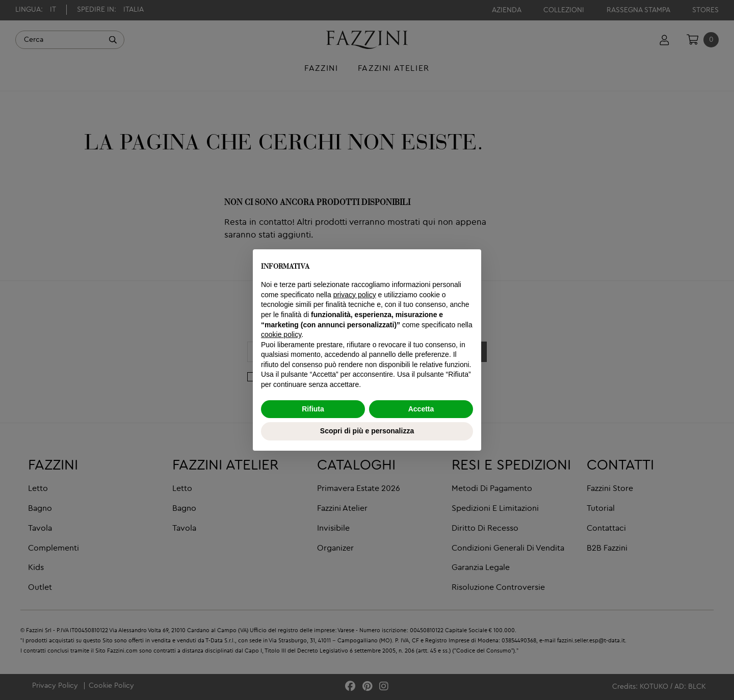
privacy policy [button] (355, 295)
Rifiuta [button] (313, 409)
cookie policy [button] (281, 334)
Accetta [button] (421, 409)
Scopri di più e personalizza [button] (367, 431)
